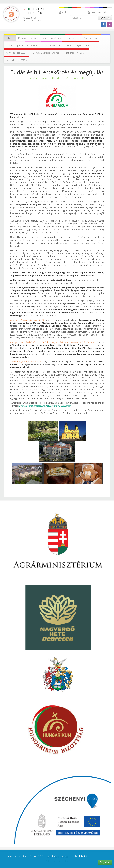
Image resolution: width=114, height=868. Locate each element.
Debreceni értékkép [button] (52, 38)
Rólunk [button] (10, 38)
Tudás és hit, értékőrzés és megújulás (67, 78)
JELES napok (33, 45)
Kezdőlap (34, 78)
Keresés (105, 18)
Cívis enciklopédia (14, 45)
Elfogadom (105, 862)
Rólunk (44, 78)
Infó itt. (83, 856)
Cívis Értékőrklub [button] (52, 45)
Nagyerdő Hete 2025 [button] (17, 60)
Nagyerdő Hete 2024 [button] (76, 53)
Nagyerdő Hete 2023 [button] (17, 53)
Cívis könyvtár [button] (92, 38)
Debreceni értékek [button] (28, 38)
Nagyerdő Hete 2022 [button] (86, 45)
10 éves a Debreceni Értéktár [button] (46, 53)
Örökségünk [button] (73, 38)
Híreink (68, 45)
